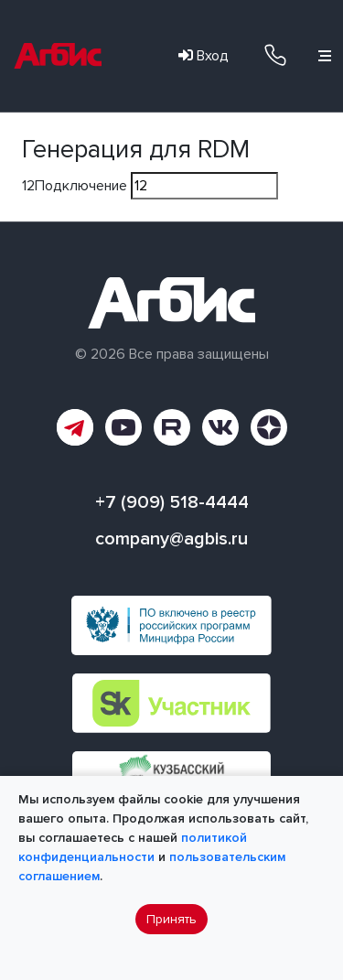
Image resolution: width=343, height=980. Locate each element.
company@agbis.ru (171, 539)
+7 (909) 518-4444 (275, 54)
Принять (171, 919)
